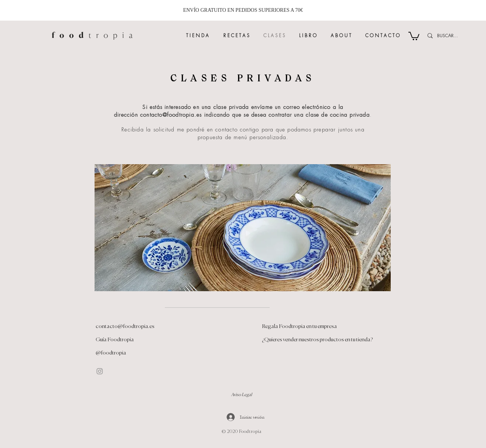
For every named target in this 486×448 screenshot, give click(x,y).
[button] (414, 36)
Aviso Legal (242, 395)
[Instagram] (100, 371)
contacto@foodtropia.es (171, 115)
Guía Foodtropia (115, 340)
